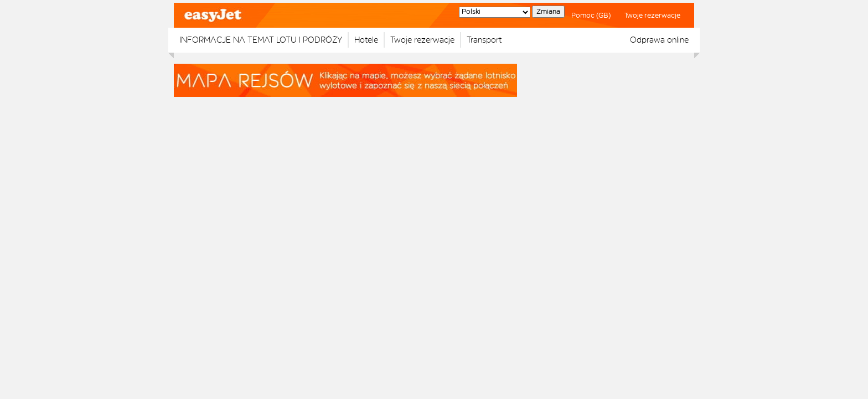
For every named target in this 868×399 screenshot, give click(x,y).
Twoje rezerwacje (652, 16)
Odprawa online (659, 40)
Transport (484, 40)
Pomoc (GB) (591, 16)
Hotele (366, 40)
